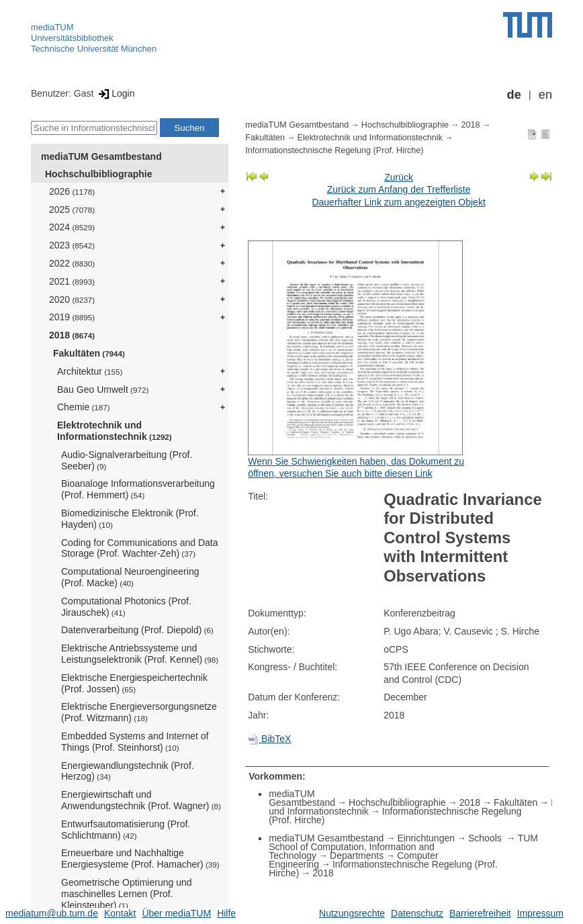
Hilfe (226, 913)
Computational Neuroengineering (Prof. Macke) (130, 577)
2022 (72, 263)
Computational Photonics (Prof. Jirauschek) (126, 607)
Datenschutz (417, 913)
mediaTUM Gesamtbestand (101, 156)
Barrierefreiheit (480, 913)
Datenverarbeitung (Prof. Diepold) (137, 630)
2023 (72, 245)
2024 (72, 227)
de (514, 95)
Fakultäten (89, 353)
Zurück (399, 177)
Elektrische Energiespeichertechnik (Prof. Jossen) (134, 683)
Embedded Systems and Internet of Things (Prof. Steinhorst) (135, 742)
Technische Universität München (94, 49)
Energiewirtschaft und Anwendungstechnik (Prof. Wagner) (141, 800)
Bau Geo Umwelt (103, 389)
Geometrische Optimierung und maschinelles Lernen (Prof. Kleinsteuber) (127, 894)
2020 (72, 299)
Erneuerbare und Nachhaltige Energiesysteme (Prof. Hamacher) (140, 859)
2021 (72, 281)
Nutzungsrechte (352, 913)
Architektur (90, 371)
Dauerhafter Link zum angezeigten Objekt (398, 202)
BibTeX (269, 739)
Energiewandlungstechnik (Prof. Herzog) (128, 771)
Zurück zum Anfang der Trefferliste (399, 189)
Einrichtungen (426, 838)
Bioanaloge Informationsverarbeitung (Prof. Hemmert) (138, 489)
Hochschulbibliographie (98, 174)
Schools (486, 838)
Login (115, 93)
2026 (72, 191)
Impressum (540, 913)
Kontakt (120, 913)
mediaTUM (52, 27)
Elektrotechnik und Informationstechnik (115, 431)
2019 (72, 317)
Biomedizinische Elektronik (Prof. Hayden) (130, 519)
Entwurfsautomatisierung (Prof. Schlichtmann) (126, 830)
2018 (72, 335)
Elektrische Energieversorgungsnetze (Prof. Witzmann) (139, 712)
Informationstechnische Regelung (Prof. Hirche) (334, 150)
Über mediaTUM (176, 913)
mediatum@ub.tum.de (52, 913)
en (545, 95)
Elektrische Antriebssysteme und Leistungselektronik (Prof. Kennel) (140, 654)
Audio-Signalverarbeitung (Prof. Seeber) (127, 460)
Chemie (84, 407)
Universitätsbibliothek (72, 38)
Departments (357, 856)
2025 (72, 210)
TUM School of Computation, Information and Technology (403, 847)
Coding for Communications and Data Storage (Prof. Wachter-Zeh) (139, 548)
